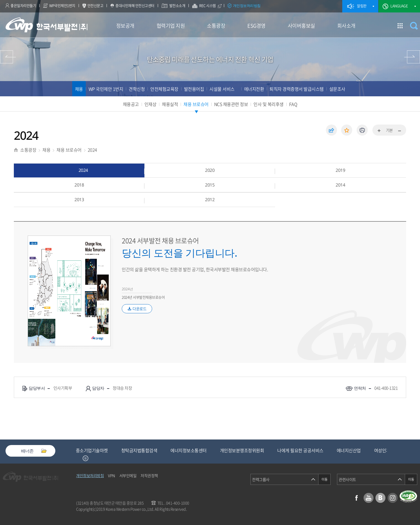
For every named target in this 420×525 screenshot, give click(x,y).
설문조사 (337, 89)
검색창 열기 (414, 26)
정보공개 (125, 26)
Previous (79, 458)
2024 (92, 150)
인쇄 (362, 130)
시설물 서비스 (222, 89)
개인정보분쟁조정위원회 (242, 450)
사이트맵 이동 (400, 26)
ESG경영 (256, 26)
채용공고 (131, 104)
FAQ (293, 104)
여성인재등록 (386, 450)
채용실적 (170, 104)
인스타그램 (393, 498)
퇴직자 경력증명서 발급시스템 (297, 89)
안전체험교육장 (164, 89)
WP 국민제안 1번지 (106, 89)
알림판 (362, 6)
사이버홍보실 (301, 26)
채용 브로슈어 (196, 104)
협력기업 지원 (171, 26)
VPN (112, 475)
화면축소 (399, 131)
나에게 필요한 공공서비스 (300, 450)
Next (92, 458)
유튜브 (369, 498)
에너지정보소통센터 (189, 450)
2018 (79, 185)
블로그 (380, 498)
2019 (340, 170)
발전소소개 (177, 5)
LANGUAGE (399, 6)
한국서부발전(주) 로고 (46, 25)
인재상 (151, 104)
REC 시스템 (211, 6)
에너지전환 (254, 89)
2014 (340, 185)
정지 (85, 458)
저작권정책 (149, 475)
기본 (389, 130)
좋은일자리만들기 (23, 5)
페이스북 (356, 498)
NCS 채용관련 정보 (231, 104)
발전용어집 (194, 89)
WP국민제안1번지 (62, 5)
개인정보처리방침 (247, 6)
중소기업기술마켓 (92, 450)
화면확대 (379, 131)
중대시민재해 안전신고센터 (135, 5)
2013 (79, 200)
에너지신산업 (349, 450)
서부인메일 (128, 475)
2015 (210, 185)
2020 (210, 170)
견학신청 (137, 89)
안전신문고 (95, 5)
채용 (79, 89)
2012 (210, 200)
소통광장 (216, 26)
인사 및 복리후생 (269, 104)
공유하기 (331, 130)
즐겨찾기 (347, 130)
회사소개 (346, 26)
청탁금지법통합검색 (139, 450)
